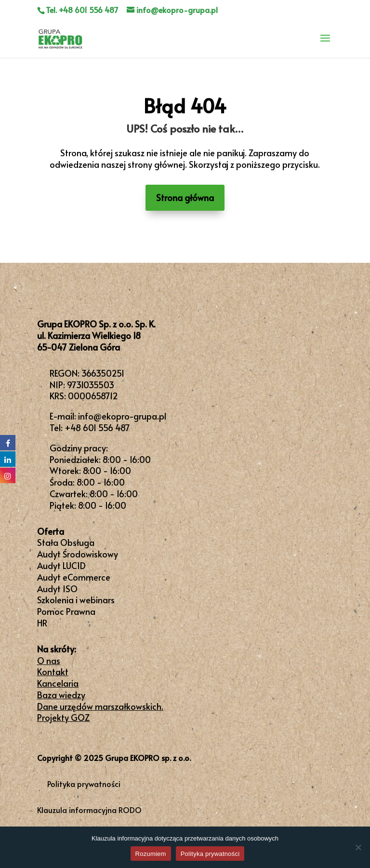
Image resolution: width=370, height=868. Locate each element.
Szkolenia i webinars (76, 600)
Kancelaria (58, 683)
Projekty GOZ (63, 717)
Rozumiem (151, 854)
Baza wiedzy (61, 695)
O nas (49, 660)
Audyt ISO (57, 589)
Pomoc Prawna (66, 611)
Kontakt (53, 671)
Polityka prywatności (84, 784)
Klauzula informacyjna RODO (89, 810)
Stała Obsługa (66, 542)
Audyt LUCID (61, 565)
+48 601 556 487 (97, 427)
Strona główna (185, 197)
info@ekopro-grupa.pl (122, 416)
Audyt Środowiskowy (78, 554)
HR (42, 623)
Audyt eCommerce (74, 577)
